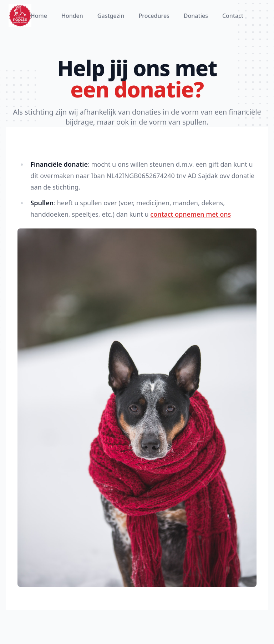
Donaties (196, 16)
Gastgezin (111, 16)
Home (39, 16)
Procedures (154, 16)
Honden (72, 16)
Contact (233, 16)
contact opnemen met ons (191, 214)
